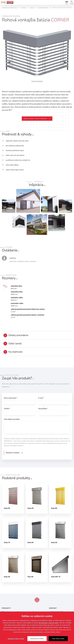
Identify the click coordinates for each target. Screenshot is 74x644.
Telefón (7, 409)
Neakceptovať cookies (37, 639)
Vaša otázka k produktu (12, 420)
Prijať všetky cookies (58, 639)
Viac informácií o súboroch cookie (48, 623)
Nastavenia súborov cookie (16, 639)
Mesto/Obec (43, 409)
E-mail (41, 398)
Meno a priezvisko (11, 398)
